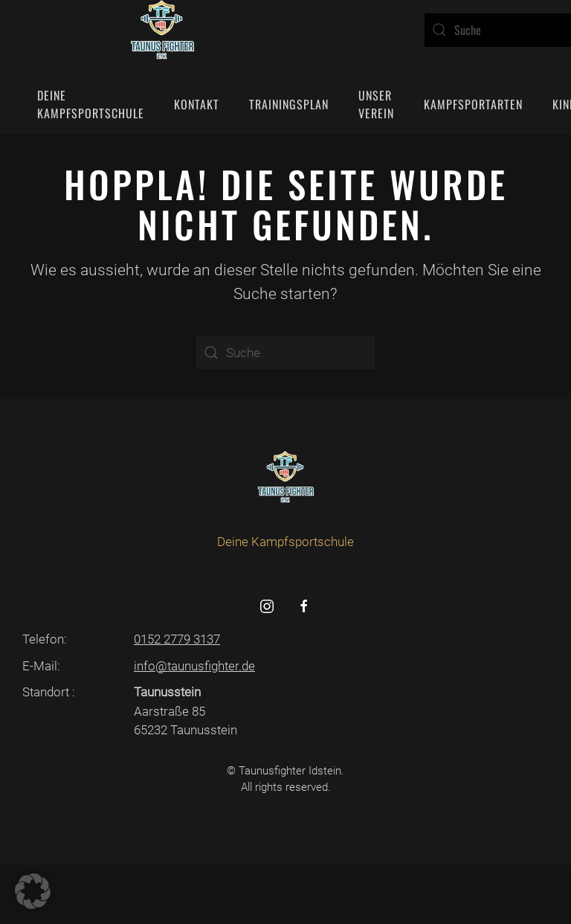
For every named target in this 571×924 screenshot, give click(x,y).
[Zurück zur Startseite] (162, 30)
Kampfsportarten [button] (473, 104)
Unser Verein (376, 104)
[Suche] (285, 352)
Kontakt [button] (197, 104)
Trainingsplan (289, 104)
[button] (33, 891)
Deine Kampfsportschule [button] (91, 104)
